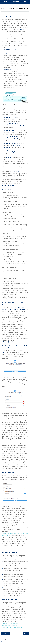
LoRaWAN (16, 139)
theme (17, 640)
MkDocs (8, 640)
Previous (5, 634)
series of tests (21, 29)
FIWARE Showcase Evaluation (15, 2)
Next (26, 634)
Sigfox (14, 152)
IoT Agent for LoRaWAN (11, 137)
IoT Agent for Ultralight (11, 130)
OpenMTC (10, 157)
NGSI (5, 54)
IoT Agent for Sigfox (10, 150)
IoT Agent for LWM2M (11, 124)
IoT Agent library (17, 171)
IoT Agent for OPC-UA (11, 143)
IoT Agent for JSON (10, 117)
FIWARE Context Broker (11, 50)
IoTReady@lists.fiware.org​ (10, 342)
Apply (3, 352)
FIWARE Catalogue (8, 185)
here (12, 299)
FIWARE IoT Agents (10, 70)
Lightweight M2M (18, 126)
